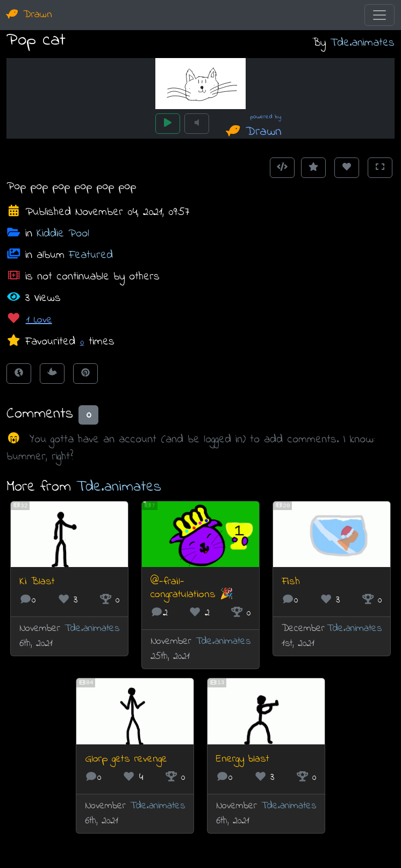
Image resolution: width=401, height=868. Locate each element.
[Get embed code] (282, 168)
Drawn (29, 15)
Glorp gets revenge (126, 759)
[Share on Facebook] (19, 374)
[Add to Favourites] (313, 168)
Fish (291, 582)
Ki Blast (37, 582)
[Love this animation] (347, 168)
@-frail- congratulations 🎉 (192, 588)
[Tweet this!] (52, 374)
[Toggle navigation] (379, 15)
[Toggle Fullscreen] (380, 168)
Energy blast (243, 759)
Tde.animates (362, 43)
